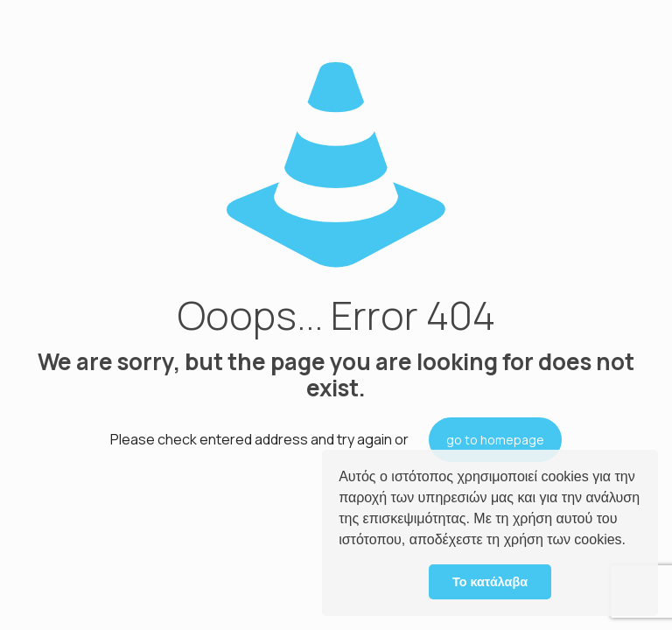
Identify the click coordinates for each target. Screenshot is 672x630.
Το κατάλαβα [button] (490, 582)
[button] (632, 542)
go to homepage (495, 440)
